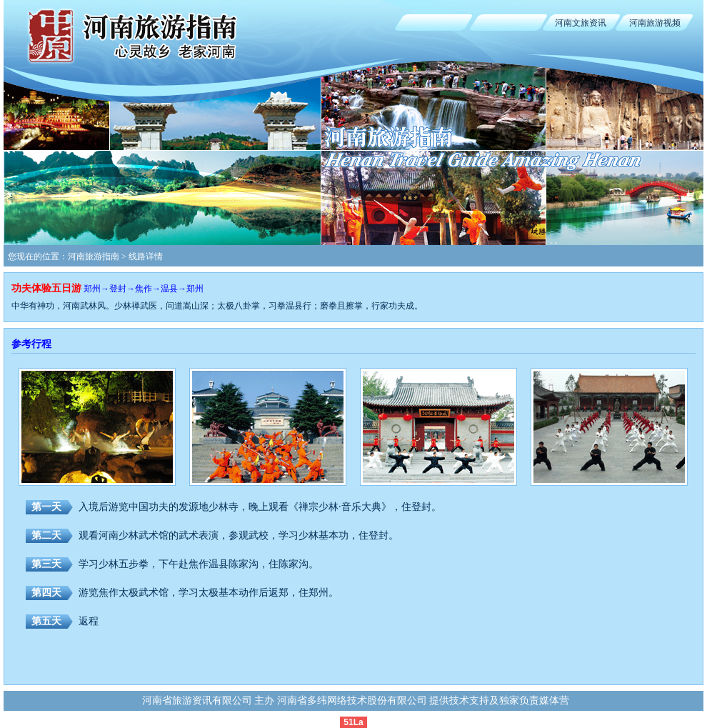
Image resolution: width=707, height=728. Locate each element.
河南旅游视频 (655, 23)
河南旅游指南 (94, 256)
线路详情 (146, 256)
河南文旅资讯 (581, 23)
